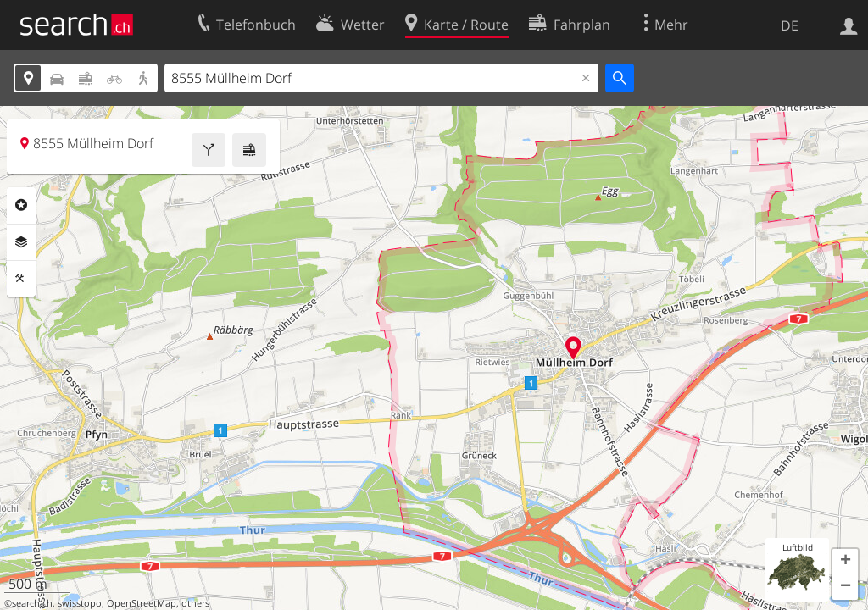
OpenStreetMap (142, 603)
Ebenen (21, 242)
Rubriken (21, 205)
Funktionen (21, 279)
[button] (845, 562)
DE (790, 25)
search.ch (32, 603)
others (195, 603)
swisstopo (80, 603)
